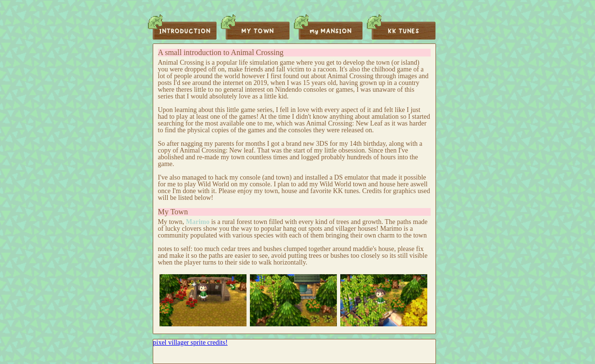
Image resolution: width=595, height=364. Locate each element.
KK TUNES (403, 31)
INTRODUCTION (185, 31)
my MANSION (330, 31)
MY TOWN (257, 31)
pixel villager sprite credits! (190, 343)
